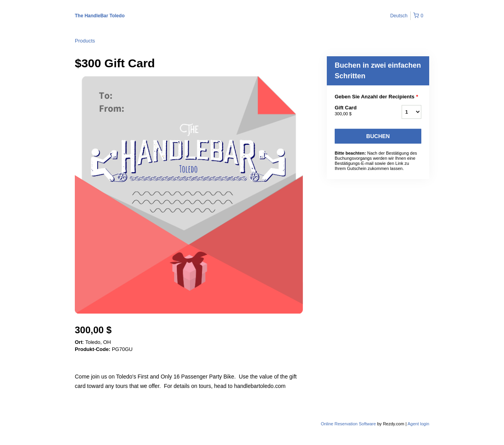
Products (85, 41)
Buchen (378, 136)
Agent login (418, 424)
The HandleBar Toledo (100, 16)
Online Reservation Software (348, 424)
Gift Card (358, 111)
